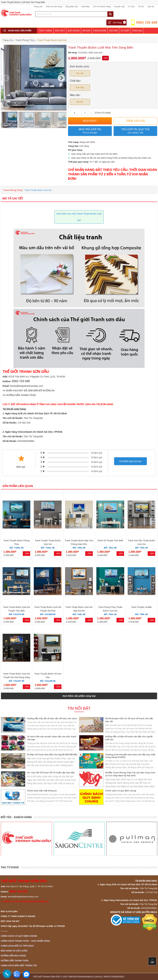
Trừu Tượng (45, 31)
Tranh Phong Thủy (13, 190)
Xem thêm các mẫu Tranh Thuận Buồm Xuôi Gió (79, 217)
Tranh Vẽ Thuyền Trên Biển (110, 541)
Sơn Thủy (60, 31)
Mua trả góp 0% (90, 131)
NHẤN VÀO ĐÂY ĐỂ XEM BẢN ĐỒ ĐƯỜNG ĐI (30, 391)
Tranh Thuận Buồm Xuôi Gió (38, 190)
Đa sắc (80, 102)
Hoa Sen (113, 31)
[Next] (61, 78)
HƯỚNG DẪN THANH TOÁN (21, 395)
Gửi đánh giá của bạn (130, 461)
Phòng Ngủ (62, 37)
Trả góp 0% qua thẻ (135, 131)
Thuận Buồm (100, 31)
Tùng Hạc (137, 31)
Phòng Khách (46, 37)
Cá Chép (125, 31)
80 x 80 (80, 73)
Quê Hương (74, 31)
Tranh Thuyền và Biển (142, 607)
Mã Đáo (86, 31)
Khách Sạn (77, 37)
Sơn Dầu (80, 88)
